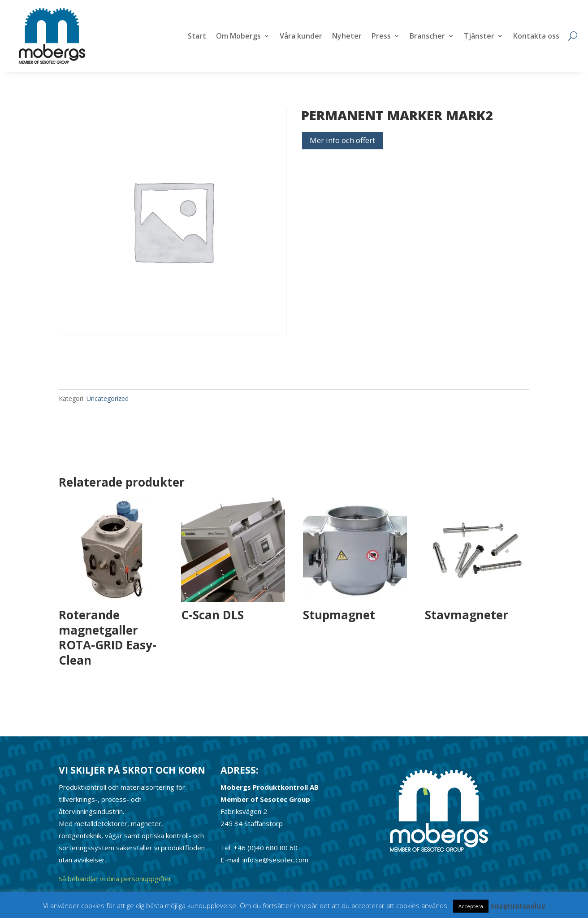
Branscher (427, 37)
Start (197, 37)
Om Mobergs (238, 37)
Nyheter (347, 37)
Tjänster (479, 37)
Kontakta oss (536, 37)
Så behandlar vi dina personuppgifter (115, 879)
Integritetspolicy (518, 905)
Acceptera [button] (471, 906)
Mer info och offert (342, 140)
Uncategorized (108, 398)
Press (381, 37)
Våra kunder (301, 37)
